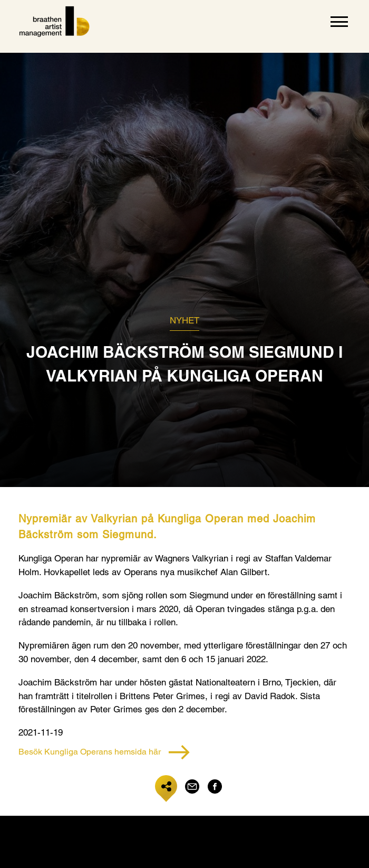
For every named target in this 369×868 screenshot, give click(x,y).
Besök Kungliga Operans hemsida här (104, 752)
